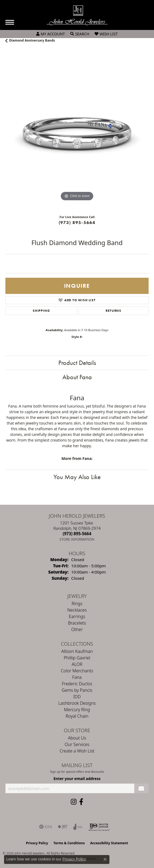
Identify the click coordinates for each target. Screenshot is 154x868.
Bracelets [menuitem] (77, 623)
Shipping (41, 311)
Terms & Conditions (69, 843)
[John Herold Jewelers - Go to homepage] (77, 15)
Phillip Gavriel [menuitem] (77, 658)
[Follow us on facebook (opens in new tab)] (81, 802)
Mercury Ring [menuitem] (77, 710)
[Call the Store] (77, 534)
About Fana (77, 377)
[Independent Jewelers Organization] (99, 827)
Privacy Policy (37, 843)
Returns (113, 311)
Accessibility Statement (109, 843)
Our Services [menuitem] (77, 744)
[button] (51, 34)
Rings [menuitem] (77, 603)
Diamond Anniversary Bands (32, 40)
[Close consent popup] (105, 859)
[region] (77, 131)
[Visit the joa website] (78, 827)
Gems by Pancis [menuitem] (77, 690)
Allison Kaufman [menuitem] (77, 651)
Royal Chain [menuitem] (77, 716)
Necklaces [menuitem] (77, 610)
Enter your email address (77, 779)
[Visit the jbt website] (63, 827)
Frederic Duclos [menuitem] (77, 684)
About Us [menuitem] (77, 738)
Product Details (77, 363)
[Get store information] (77, 539)
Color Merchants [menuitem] (77, 671)
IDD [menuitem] (77, 697)
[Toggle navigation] (10, 22)
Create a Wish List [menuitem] (77, 751)
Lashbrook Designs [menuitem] (77, 703)
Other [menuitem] (77, 629)
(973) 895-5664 (77, 223)
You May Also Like (77, 477)
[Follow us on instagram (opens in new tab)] (74, 802)
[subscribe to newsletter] (141, 789)
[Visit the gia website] (46, 827)
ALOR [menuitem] (77, 664)
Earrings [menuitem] (77, 616)
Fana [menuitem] (77, 677)
